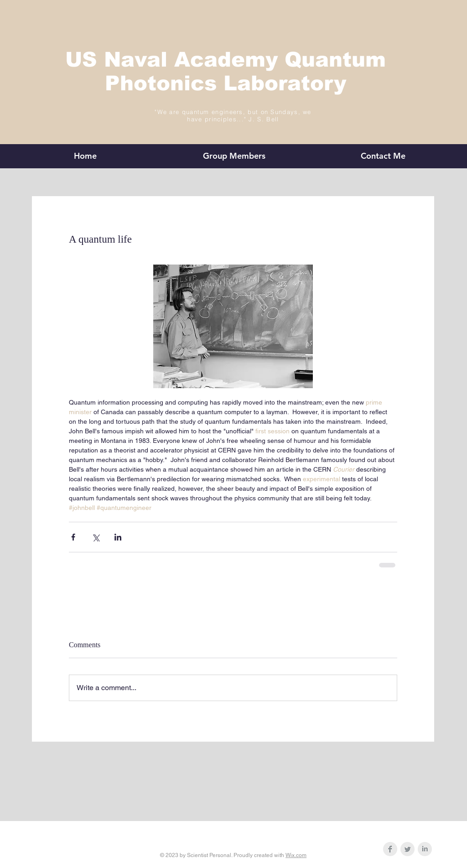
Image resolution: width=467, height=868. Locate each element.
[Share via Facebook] (73, 537)
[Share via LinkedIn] (118, 537)
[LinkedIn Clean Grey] (425, 849)
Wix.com (296, 855)
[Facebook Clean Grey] (390, 849)
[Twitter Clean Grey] (407, 849)
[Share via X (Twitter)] (96, 537)
